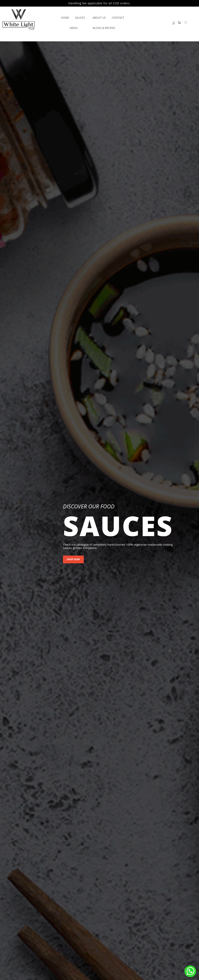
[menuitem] (65, 18)
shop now (73, 559)
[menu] (93, 23)
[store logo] (18, 19)
